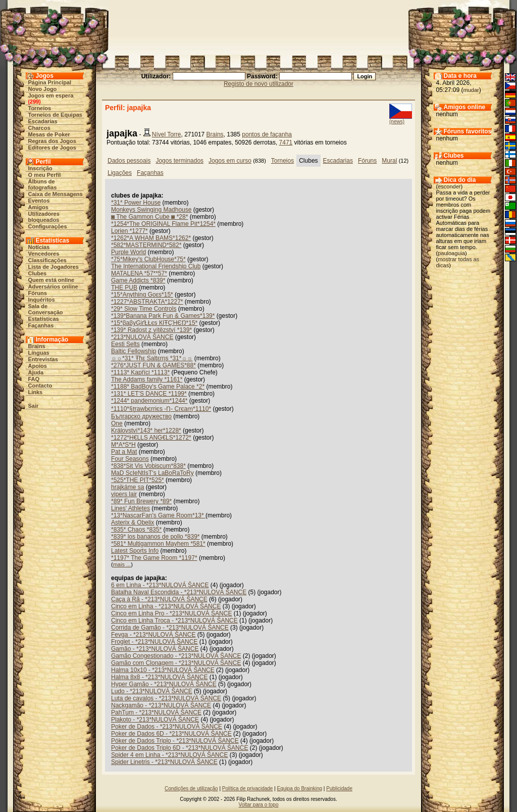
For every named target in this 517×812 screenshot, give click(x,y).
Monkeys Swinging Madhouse (151, 210)
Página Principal (50, 82)
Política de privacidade (248, 789)
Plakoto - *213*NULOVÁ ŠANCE (155, 720)
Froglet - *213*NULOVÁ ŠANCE (154, 642)
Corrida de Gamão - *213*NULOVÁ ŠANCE (170, 628)
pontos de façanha (267, 134)
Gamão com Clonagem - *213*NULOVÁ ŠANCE (176, 663)
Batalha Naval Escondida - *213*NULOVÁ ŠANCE (179, 592)
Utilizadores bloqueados (44, 217)
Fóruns (38, 293)
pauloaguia (451, 253)
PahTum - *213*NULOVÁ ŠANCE (156, 712)
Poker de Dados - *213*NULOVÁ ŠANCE (167, 727)
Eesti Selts (125, 344)
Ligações (120, 173)
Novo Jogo (43, 89)
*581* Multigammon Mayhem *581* (158, 544)
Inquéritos (42, 300)
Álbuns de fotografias (43, 184)
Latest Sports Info (135, 551)
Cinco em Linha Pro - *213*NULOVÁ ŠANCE (171, 613)
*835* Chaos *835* (136, 530)
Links (36, 392)
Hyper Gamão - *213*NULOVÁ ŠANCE (164, 684)
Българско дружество (141, 416)
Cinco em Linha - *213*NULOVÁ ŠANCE (166, 606)
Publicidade (339, 789)
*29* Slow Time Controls (144, 309)
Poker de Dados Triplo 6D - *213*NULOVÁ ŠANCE (179, 748)
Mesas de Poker (49, 134)
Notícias (39, 247)
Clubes (38, 273)
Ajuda (36, 372)
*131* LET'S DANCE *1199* (149, 394)
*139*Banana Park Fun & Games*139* (163, 316)
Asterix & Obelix (133, 522)
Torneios (40, 108)
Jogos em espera (51, 95)
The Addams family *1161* (147, 379)
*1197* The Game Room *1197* (154, 558)
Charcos (39, 128)
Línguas (39, 353)
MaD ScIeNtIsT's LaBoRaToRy (152, 473)
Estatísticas (44, 319)
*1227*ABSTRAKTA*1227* (147, 302)
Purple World (128, 252)
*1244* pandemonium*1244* (149, 401)
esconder (449, 186)
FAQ (34, 379)
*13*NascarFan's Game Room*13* (158, 515)
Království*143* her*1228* (146, 431)
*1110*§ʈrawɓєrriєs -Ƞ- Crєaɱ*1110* (161, 409)
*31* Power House (136, 203)
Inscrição (40, 168)
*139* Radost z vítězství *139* (151, 330)
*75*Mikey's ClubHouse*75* (148, 259)
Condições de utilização (191, 789)
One (117, 423)
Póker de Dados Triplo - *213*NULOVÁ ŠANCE (175, 741)
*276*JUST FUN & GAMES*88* (153, 365)
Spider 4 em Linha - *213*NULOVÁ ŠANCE (169, 755)
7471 (286, 142)
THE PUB (124, 288)
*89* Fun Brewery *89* (141, 501)
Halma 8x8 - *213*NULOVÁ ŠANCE (159, 677)
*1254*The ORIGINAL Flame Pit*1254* (163, 224)
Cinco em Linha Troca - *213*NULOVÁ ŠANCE (174, 620)
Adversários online (53, 286)
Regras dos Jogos (52, 141)
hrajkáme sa (127, 487)
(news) (397, 122)
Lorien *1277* (130, 231)
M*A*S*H (123, 445)
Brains (37, 346)
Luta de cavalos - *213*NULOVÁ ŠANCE (166, 698)
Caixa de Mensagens (56, 194)
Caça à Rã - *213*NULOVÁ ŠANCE (159, 599)
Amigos (38, 207)
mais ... (122, 564)
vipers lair (124, 494)
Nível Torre (167, 134)
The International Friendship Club (156, 266)
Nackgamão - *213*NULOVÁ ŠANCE (161, 705)
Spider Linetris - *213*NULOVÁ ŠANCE (164, 762)
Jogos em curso (230, 161)
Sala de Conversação (46, 309)
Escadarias (43, 121)
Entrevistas (43, 359)
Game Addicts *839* (138, 280)
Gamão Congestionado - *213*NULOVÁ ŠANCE (176, 656)
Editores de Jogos (52, 148)
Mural (389, 161)
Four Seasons (130, 459)
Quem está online (51, 280)
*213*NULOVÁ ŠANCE (142, 337)
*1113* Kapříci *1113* (140, 372)
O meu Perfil (45, 175)
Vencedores (44, 254)
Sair (34, 406)
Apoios (38, 366)
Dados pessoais (129, 161)
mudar (471, 90)
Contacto (40, 386)
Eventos (39, 201)
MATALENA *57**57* (139, 273)
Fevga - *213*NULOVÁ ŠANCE (153, 635)
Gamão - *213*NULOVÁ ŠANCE (155, 649)
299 (34, 102)
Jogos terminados (179, 161)
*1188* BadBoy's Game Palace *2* (158, 387)
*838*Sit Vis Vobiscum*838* (148, 466)
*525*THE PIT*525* (138, 480)
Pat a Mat (124, 452)
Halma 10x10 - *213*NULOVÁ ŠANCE (163, 670)
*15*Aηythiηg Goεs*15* (142, 295)
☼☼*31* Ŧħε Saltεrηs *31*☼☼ (152, 358)
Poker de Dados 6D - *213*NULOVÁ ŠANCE (171, 734)
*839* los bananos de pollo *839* (155, 537)
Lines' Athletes (131, 508)
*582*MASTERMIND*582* (146, 245)
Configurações (48, 226)
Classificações (47, 260)
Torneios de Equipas (55, 115)
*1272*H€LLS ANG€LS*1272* (151, 438)
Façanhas (41, 325)
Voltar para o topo (259, 805)
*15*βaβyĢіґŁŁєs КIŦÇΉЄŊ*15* (154, 323)
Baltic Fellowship (134, 351)
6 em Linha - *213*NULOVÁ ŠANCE (160, 585)
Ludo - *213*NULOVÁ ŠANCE (152, 691)
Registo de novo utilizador (258, 84)
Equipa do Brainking (300, 789)
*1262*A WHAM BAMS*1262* (151, 238)
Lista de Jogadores (54, 267)
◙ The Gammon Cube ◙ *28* (149, 217)
